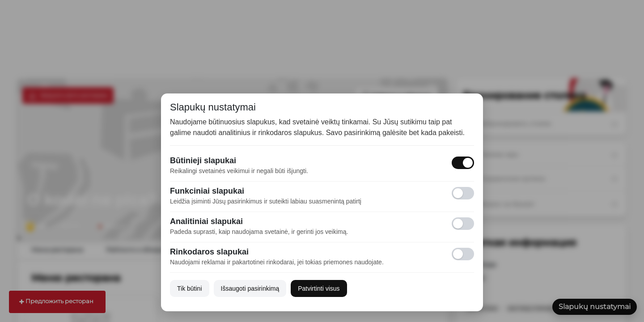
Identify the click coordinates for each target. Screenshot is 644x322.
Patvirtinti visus (319, 288)
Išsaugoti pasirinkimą (250, 288)
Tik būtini (190, 288)
